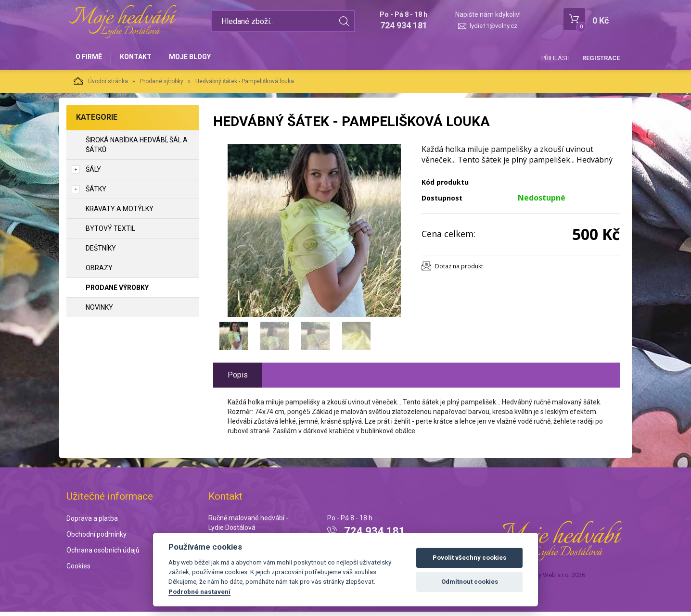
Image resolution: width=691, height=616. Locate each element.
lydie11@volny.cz (493, 26)
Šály (93, 173)
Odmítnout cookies (470, 582)
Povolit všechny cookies (469, 558)
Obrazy (99, 272)
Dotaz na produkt (459, 270)
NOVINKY (99, 311)
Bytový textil (110, 232)
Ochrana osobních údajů (103, 554)
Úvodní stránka (101, 85)
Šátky (96, 193)
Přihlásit (556, 58)
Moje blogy (200, 59)
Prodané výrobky (162, 85)
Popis (238, 379)
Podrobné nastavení (199, 591)
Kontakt (141, 59)
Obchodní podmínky (96, 539)
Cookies (78, 570)
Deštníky (101, 252)
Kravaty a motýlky (120, 213)
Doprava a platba (92, 523)
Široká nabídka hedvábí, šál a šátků (137, 149)
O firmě (91, 59)
